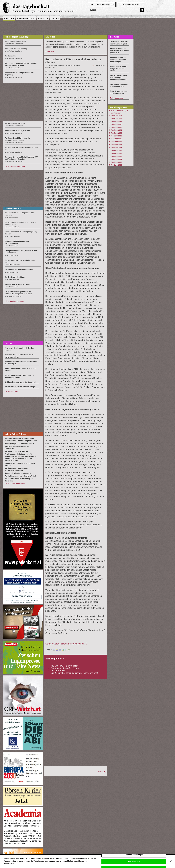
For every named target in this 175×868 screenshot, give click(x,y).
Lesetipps (43, 18)
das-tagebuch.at (31, 6)
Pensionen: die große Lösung (65, 668)
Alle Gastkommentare (15, 301)
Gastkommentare (26, 18)
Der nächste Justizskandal (15, 123)
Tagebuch (9, 18)
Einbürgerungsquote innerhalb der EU (19, 444)
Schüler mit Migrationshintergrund (18, 473)
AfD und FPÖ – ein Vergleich (64, 666)
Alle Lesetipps (12, 391)
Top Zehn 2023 (116, 124)
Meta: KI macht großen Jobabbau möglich (21, 387)
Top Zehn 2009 (116, 165)
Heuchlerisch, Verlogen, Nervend (17, 131)
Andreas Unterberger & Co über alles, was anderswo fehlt (43, 11)
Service (55, 18)
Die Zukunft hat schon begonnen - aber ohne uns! (74, 673)
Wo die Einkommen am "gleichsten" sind (20, 476)
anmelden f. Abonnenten (102, 4)
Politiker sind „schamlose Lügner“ (18, 284)
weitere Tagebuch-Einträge (17, 37)
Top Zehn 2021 (116, 130)
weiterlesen (50, 51)
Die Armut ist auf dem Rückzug (16, 451)
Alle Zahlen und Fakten (15, 484)
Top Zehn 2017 (116, 142)
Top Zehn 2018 (116, 139)
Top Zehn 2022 (116, 127)
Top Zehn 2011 (116, 159)
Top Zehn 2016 (116, 145)
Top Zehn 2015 (116, 148)
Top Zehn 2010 (116, 162)
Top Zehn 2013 (116, 153)
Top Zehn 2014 (116, 150)
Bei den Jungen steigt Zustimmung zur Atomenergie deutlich (118, 78)
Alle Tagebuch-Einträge (15, 166)
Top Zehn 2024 (116, 121)
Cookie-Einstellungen (134, 855)
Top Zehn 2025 (116, 119)
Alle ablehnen (134, 862)
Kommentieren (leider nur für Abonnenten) (65, 644)
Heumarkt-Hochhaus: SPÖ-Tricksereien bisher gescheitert (119, 51)
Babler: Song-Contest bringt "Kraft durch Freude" (118, 69)
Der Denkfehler (58, 671)
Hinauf (101, 772)
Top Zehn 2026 (116, 116)
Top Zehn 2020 (116, 133)
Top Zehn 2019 (116, 136)
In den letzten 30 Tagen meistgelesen (120, 112)
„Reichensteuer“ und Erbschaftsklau (19, 270)
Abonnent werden (130, 4)
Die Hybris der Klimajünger (15, 277)
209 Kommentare (100, 66)
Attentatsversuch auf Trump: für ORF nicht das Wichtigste (118, 60)
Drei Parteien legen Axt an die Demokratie (21, 382)
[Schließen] (171, 862)
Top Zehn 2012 (116, 156)
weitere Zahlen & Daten (16, 434)
